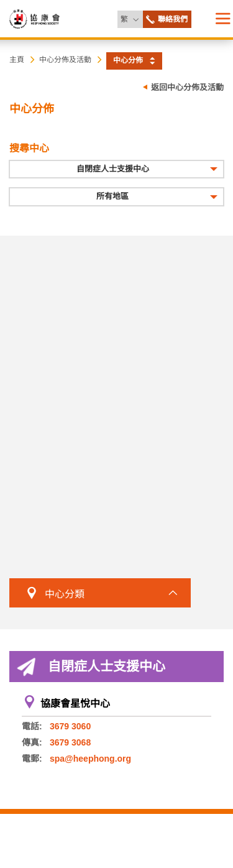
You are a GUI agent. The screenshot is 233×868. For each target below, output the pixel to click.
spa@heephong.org (90, 759)
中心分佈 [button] (128, 60)
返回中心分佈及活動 (187, 87)
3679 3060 (70, 726)
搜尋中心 (29, 148)
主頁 (17, 60)
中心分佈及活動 (65, 60)
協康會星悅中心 (75, 704)
